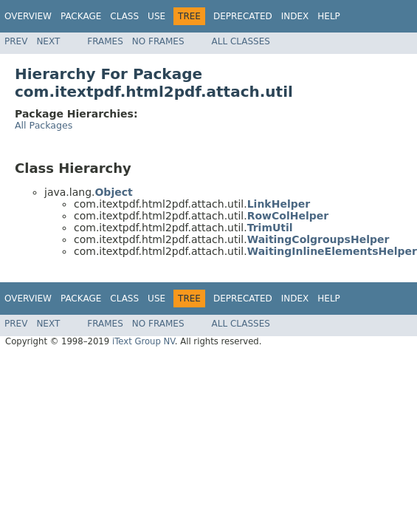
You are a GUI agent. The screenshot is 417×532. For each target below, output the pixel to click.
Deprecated (243, 16)
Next (48, 41)
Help (329, 16)
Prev (16, 41)
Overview (28, 16)
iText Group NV (144, 341)
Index (295, 16)
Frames (105, 41)
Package (81, 16)
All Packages (44, 125)
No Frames (158, 41)
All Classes (241, 41)
